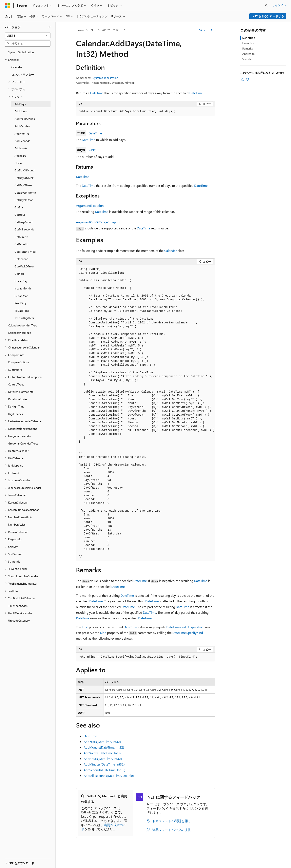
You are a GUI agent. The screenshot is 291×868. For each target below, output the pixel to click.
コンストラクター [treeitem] (23, 74)
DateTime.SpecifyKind (188, 633)
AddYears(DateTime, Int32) (102, 742)
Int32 (92, 150)
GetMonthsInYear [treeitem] (25, 252)
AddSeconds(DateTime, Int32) (104, 770)
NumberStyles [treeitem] (17, 524)
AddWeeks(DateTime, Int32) (103, 753)
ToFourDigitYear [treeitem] (24, 318)
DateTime (97, 93)
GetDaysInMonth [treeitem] (25, 193)
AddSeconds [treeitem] (22, 141)
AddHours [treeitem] (21, 111)
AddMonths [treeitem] (22, 134)
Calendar (171, 251)
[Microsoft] (7, 5)
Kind (85, 627)
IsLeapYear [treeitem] (21, 296)
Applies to (248, 54)
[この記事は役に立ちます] (243, 79)
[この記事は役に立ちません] (248, 79)
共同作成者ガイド (104, 827)
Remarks (248, 48)
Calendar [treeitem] (17, 67)
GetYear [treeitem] (19, 274)
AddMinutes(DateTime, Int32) (104, 764)
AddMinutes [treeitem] (22, 126)
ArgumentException (90, 205)
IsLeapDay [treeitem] (21, 281)
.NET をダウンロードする (268, 16)
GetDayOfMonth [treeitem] (25, 170)
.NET (93, 30)
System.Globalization (105, 78)
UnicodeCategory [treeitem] (19, 620)
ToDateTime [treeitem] (22, 311)
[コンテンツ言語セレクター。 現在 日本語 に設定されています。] (13, 861)
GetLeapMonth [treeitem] (24, 222)
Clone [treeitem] (18, 163)
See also (247, 59)
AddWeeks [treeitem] (21, 148)
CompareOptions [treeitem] (19, 362)
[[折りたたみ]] (50, 27)
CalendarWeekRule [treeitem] (20, 333)
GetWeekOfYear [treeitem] (24, 266)
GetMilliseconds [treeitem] (24, 229)
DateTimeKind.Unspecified (185, 627)
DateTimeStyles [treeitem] (18, 399)
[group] (145, 413)
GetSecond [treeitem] (21, 259)
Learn (80, 30)
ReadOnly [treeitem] (21, 303)
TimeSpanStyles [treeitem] (18, 606)
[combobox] (28, 36)
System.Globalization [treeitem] (21, 52)
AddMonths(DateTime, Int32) (104, 747)
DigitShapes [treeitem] (15, 414)
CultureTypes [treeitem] (16, 384)
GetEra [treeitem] (19, 207)
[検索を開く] (266, 5)
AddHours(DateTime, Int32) (103, 759)
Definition (249, 38)
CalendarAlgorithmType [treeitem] (23, 325)
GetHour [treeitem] (20, 215)
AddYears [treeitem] (20, 156)
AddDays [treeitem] (20, 104)
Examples (248, 43)
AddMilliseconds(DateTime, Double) (109, 776)
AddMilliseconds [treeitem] (25, 119)
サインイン (279, 5)
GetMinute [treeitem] (21, 237)
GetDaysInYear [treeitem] (24, 200)
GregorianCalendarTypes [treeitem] (23, 443)
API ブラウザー (112, 30)
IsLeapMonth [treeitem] (23, 288)
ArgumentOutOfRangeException (99, 222)
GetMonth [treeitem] (21, 244)
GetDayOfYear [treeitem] (23, 185)
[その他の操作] (211, 30)
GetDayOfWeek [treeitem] (24, 178)
